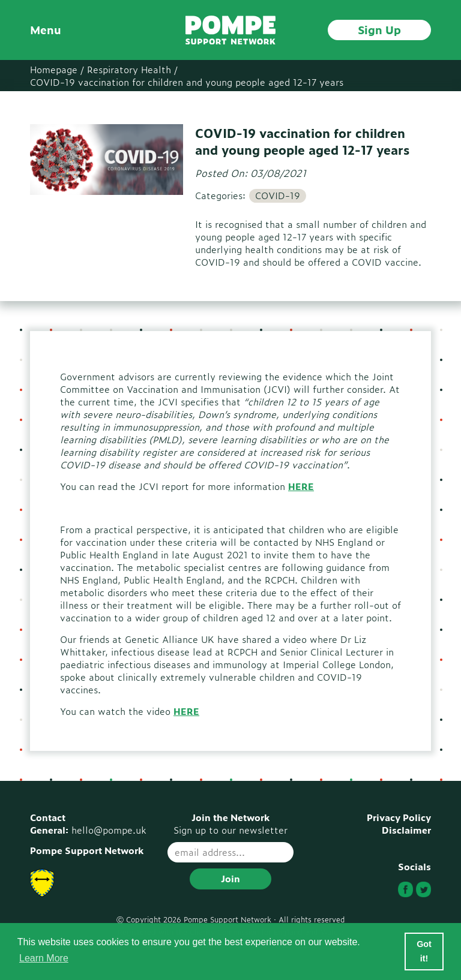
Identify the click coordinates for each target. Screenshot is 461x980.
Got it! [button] (424, 951)
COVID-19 (278, 196)
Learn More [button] (44, 958)
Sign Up (379, 29)
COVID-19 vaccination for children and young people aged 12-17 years (187, 82)
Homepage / (57, 69)
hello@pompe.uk (109, 830)
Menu (46, 30)
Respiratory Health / (132, 69)
